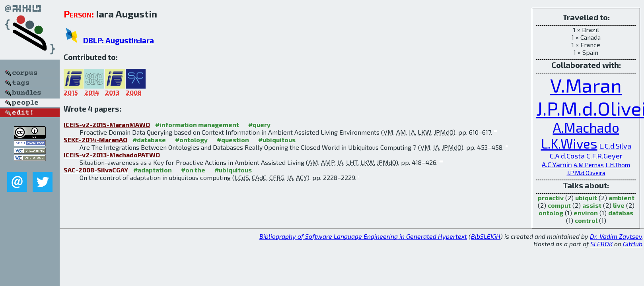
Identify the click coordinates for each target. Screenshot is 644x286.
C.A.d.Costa (567, 156)
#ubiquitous (277, 140)
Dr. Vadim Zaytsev (616, 236)
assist (592, 205)
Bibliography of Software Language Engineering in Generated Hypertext (363, 236)
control (586, 220)
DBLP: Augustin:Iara (119, 40)
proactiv (551, 198)
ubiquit (586, 198)
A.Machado (586, 128)
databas (621, 213)
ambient (622, 198)
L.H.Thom (618, 165)
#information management (197, 125)
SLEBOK (601, 244)
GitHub (633, 244)
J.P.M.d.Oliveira (586, 173)
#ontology (191, 140)
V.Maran (586, 85)
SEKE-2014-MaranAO (95, 140)
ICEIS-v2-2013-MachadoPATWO (112, 155)
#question (233, 140)
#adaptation (153, 170)
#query (259, 125)
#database (149, 140)
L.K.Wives (569, 143)
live (619, 205)
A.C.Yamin (557, 164)
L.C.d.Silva (615, 146)
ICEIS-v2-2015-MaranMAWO (107, 125)
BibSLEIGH (486, 236)
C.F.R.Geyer (604, 156)
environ (586, 213)
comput (559, 205)
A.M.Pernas (589, 165)
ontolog (551, 213)
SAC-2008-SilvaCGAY (96, 170)
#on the (193, 170)
